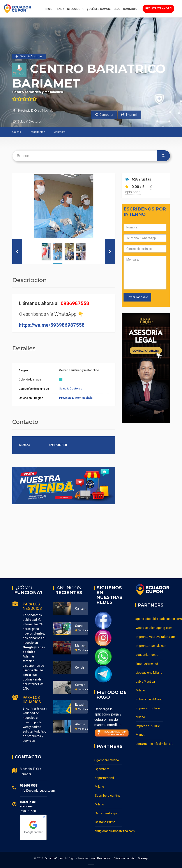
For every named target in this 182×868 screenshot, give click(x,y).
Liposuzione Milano (149, 673)
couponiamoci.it (147, 655)
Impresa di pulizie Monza (148, 730)
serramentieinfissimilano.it (150, 744)
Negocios (74, 9)
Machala (48, 110)
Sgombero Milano (107, 760)
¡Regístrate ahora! (158, 9)
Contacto (130, 9)
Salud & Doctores (30, 121)
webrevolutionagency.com (150, 628)
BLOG (117, 9)
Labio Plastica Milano (145, 686)
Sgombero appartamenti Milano (104, 778)
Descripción (37, 132)
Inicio (49, 9)
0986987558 (75, 303)
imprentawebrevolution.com (150, 637)
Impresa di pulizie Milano (148, 713)
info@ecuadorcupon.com (37, 791)
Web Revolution (101, 858)
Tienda (60, 9)
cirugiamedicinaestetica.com (109, 831)
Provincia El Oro (29, 110)
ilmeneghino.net (147, 664)
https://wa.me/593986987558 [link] (52, 325)
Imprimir (129, 115)
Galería (17, 132)
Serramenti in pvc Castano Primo (107, 818)
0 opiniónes (139, 189)
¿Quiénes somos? (99, 9)
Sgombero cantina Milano (108, 800)
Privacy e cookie (124, 858)
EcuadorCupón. (54, 858)
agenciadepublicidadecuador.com (149, 619)
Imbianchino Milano (149, 699)
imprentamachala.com (150, 646)
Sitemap (143, 858)
